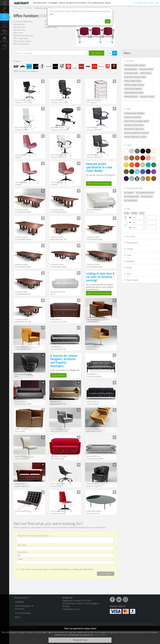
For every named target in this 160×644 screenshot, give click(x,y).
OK (108, 21)
